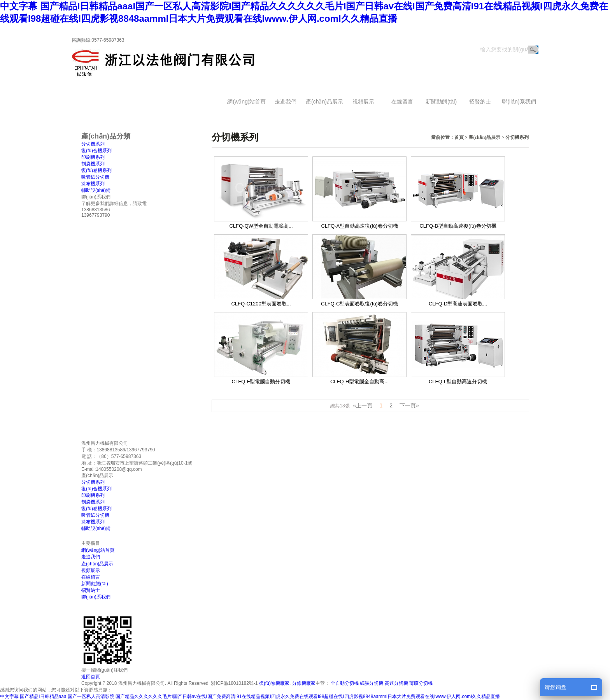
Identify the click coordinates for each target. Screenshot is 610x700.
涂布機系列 (93, 184)
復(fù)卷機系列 (96, 170)
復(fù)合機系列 (96, 151)
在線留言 (402, 102)
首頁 (459, 137)
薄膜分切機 (421, 683)
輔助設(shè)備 (96, 190)
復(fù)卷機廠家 (274, 683)
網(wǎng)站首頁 (246, 102)
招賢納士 (480, 102)
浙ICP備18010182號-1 (234, 683)
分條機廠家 (304, 683)
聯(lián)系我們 (519, 102)
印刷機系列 (93, 157)
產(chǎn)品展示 (324, 102)
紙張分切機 (372, 683)
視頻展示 (363, 102)
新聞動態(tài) (441, 102)
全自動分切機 (345, 683)
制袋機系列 (93, 164)
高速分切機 (396, 683)
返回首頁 (525, 31)
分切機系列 (517, 137)
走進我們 (286, 102)
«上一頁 (363, 405)
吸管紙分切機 (95, 177)
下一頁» (409, 405)
